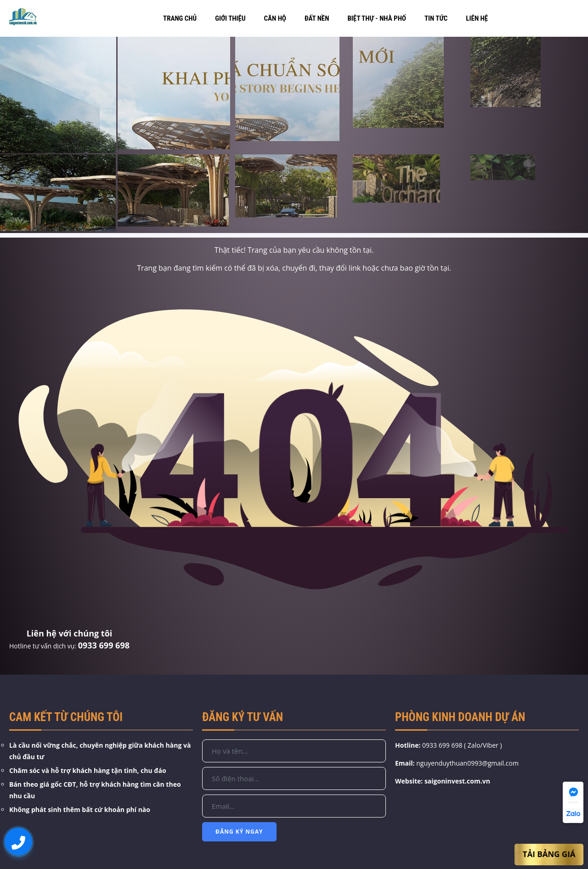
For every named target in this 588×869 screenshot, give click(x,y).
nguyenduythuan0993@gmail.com (467, 763)
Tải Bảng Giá (549, 855)
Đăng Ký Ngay (239, 832)
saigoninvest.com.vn (457, 781)
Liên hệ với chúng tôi (70, 633)
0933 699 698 (104, 645)
